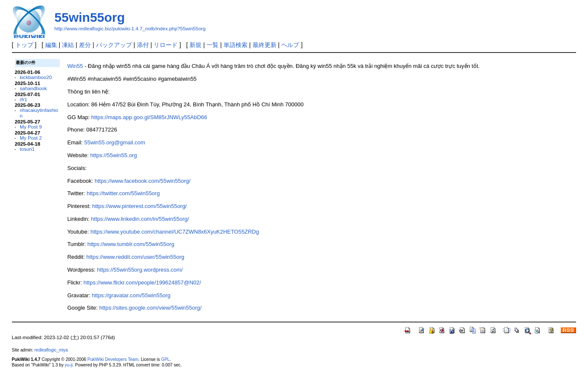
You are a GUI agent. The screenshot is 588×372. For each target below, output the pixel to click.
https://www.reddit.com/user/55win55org (135, 257)
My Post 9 (31, 127)
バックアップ (114, 45)
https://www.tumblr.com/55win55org (131, 244)
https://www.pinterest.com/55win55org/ (140, 206)
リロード (166, 45)
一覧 (212, 45)
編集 (51, 45)
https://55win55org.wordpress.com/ (140, 270)
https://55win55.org (113, 155)
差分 (85, 45)
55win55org (90, 17)
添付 (143, 45)
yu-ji (69, 365)
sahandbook (33, 88)
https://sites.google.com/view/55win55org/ (151, 308)
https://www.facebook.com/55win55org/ (143, 181)
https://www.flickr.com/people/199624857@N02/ (142, 283)
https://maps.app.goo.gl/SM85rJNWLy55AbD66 (149, 117)
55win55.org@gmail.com (115, 142)
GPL (166, 359)
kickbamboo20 (36, 77)
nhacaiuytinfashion (39, 113)
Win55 (75, 66)
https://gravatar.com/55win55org (131, 295)
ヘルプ (290, 45)
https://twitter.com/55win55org (123, 193)
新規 (195, 45)
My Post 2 (31, 138)
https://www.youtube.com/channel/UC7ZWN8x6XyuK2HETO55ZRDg (175, 232)
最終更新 (265, 45)
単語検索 (236, 45)
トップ (24, 45)
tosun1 (27, 149)
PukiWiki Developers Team (113, 359)
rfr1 (23, 99)
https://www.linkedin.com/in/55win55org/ (140, 219)
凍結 (68, 45)
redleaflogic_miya (51, 350)
